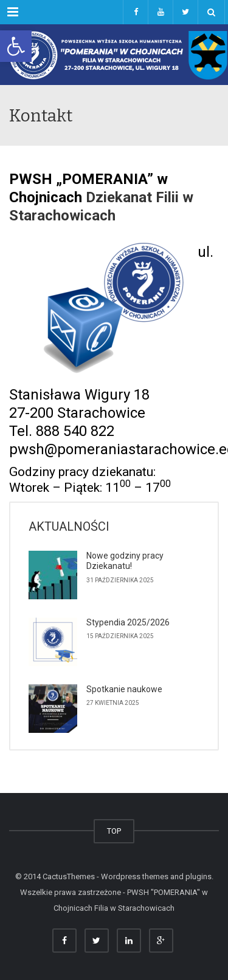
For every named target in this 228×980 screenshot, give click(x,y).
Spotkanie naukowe (124, 689)
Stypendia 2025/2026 (128, 622)
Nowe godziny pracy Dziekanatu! (125, 561)
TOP (114, 831)
